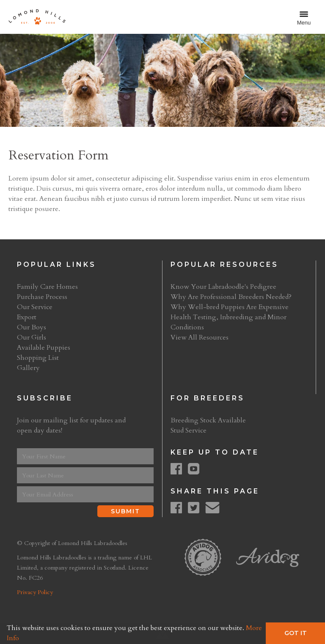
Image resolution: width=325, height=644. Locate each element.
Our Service (35, 307)
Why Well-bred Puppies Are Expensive (230, 307)
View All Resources (200, 337)
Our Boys (32, 327)
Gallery (28, 368)
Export (27, 317)
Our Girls (32, 337)
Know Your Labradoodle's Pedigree (223, 287)
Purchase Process (42, 297)
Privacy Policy (35, 592)
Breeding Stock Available (208, 420)
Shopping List (38, 358)
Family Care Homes (47, 287)
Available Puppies (44, 348)
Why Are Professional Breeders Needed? (231, 297)
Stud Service (189, 430)
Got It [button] (296, 633)
